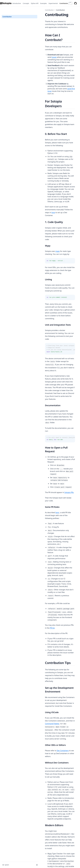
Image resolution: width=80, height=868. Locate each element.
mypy (44, 183)
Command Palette (57, 561)
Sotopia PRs (56, 372)
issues (67, 44)
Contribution (7, 10)
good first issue (68, 66)
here (48, 153)
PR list (68, 479)
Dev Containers (49, 585)
